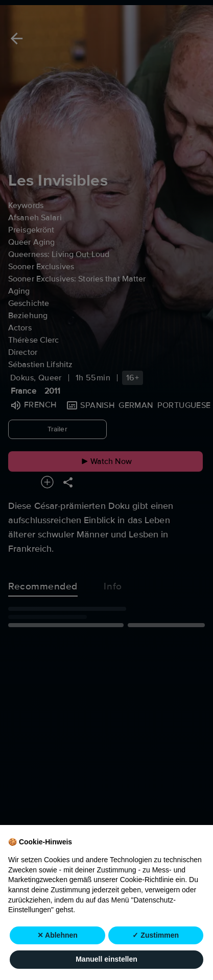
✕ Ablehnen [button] (57, 935)
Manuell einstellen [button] (107, 960)
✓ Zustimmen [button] (156, 935)
